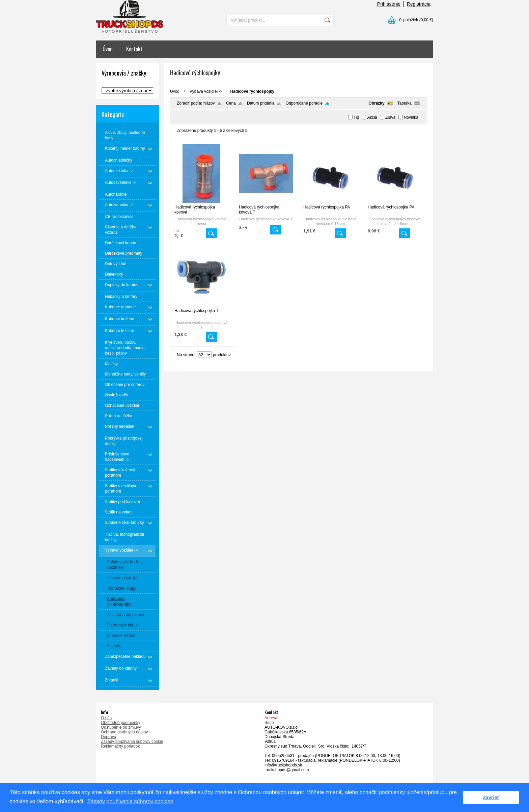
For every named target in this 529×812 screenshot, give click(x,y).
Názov (209, 103)
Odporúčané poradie (304, 103)
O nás (106, 718)
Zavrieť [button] (491, 797)
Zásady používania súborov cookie (132, 741)
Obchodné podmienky (121, 723)
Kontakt (134, 49)
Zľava (390, 117)
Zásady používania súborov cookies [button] (130, 801)
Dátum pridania (261, 103)
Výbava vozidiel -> (206, 91)
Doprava (108, 737)
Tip (356, 117)
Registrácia (419, 4)
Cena (231, 103)
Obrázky (376, 103)
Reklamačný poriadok (120, 746)
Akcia (372, 117)
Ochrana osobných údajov (124, 732)
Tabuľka (405, 103)
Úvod (108, 49)
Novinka (411, 117)
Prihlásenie (389, 4)
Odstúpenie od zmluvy (121, 727)
